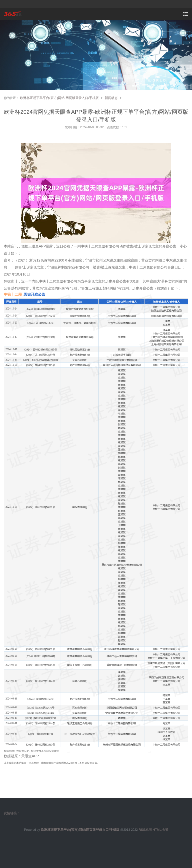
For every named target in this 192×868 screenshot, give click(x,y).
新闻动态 (111, 98)
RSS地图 (145, 830)
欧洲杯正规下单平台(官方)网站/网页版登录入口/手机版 (59, 98)
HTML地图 (160, 830)
